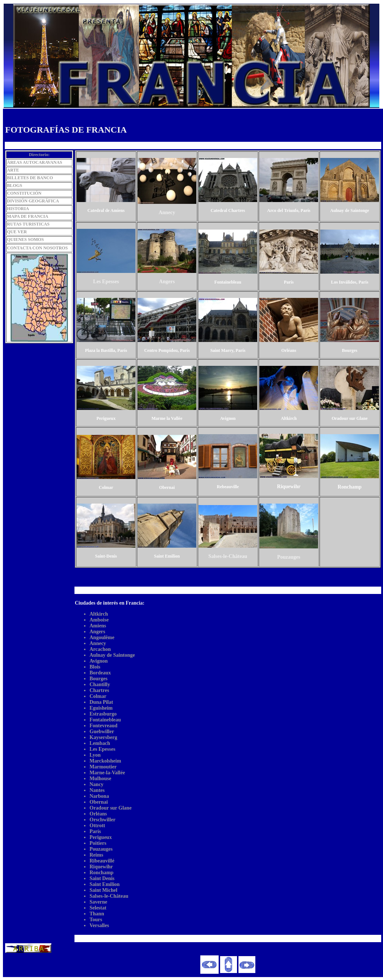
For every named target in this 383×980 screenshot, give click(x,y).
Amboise (99, 620)
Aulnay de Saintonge (112, 655)
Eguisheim (101, 708)
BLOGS (14, 185)
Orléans (98, 814)
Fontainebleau (105, 720)
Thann (97, 914)
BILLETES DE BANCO (30, 178)
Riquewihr (101, 867)
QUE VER (17, 232)
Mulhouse (100, 779)
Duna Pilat (101, 702)
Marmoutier (103, 767)
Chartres (99, 690)
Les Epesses (102, 749)
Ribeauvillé (102, 861)
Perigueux (101, 837)
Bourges (99, 679)
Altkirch (99, 614)
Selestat (98, 908)
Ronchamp (101, 873)
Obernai (99, 802)
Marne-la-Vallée (107, 773)
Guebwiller (102, 732)
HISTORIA (18, 209)
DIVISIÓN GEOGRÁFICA (33, 201)
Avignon (99, 661)
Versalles (99, 925)
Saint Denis (102, 878)
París (95, 831)
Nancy (96, 784)
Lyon (95, 755)
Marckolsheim (105, 761)
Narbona (99, 796)
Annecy (98, 643)
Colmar (98, 696)
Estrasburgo (103, 714)
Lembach (100, 743)
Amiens (98, 626)
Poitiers (98, 843)
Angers (97, 632)
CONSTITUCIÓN (24, 193)
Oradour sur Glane (111, 808)
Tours (96, 920)
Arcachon (100, 649)
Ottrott (97, 826)
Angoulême (102, 637)
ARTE (13, 170)
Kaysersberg (103, 737)
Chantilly (100, 684)
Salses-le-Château (109, 896)
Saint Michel (103, 890)
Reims (96, 855)
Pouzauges (101, 849)
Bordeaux (100, 673)
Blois (95, 667)
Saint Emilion (105, 884)
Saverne (98, 902)
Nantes (97, 790)
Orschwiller (103, 820)
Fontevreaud (103, 726)
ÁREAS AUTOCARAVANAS (34, 162)
